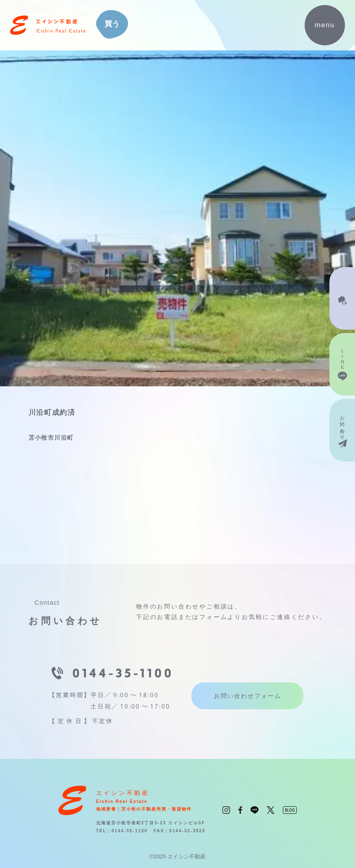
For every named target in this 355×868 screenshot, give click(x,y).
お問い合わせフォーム (248, 696)
